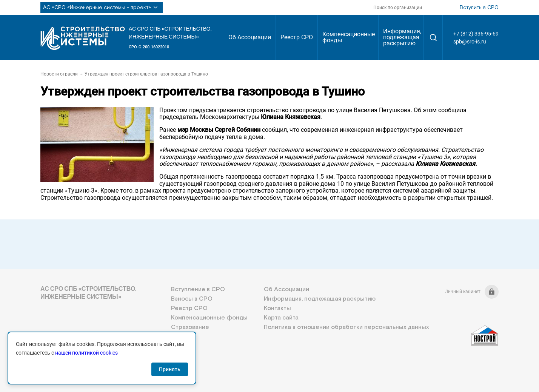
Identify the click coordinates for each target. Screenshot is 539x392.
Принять (170, 369)
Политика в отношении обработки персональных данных (346, 327)
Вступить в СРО (479, 8)
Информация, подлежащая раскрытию (402, 37)
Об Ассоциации (250, 37)
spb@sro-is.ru (470, 42)
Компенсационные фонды (349, 37)
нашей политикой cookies (86, 353)
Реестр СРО (297, 37)
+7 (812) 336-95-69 (476, 34)
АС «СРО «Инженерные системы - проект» (102, 8)
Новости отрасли (59, 74)
